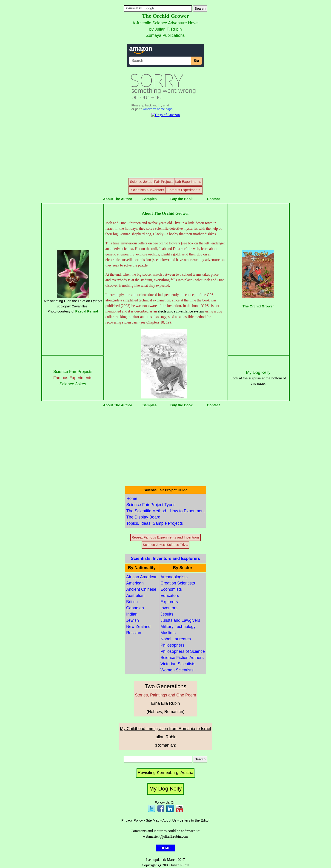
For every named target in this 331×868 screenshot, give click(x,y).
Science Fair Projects (73, 372)
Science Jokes (73, 384)
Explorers (169, 602)
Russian (134, 633)
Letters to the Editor (195, 820)
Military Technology (178, 627)
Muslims (168, 633)
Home (132, 498)
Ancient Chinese (141, 589)
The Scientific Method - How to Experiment (165, 511)
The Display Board (143, 517)
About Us (169, 820)
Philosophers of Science (183, 651)
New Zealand (138, 627)
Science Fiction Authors (182, 658)
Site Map (153, 820)
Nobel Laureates (176, 639)
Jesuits (167, 614)
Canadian (135, 608)
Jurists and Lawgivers (180, 620)
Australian (135, 596)
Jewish (133, 620)
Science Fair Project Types (151, 505)
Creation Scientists (178, 583)
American (135, 583)
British (132, 602)
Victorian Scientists (178, 664)
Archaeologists (174, 577)
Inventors (169, 608)
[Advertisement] (165, 447)
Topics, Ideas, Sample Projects (154, 523)
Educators (170, 596)
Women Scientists (177, 670)
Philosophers (172, 645)
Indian (132, 614)
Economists (171, 589)
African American (142, 577)
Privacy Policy (132, 820)
